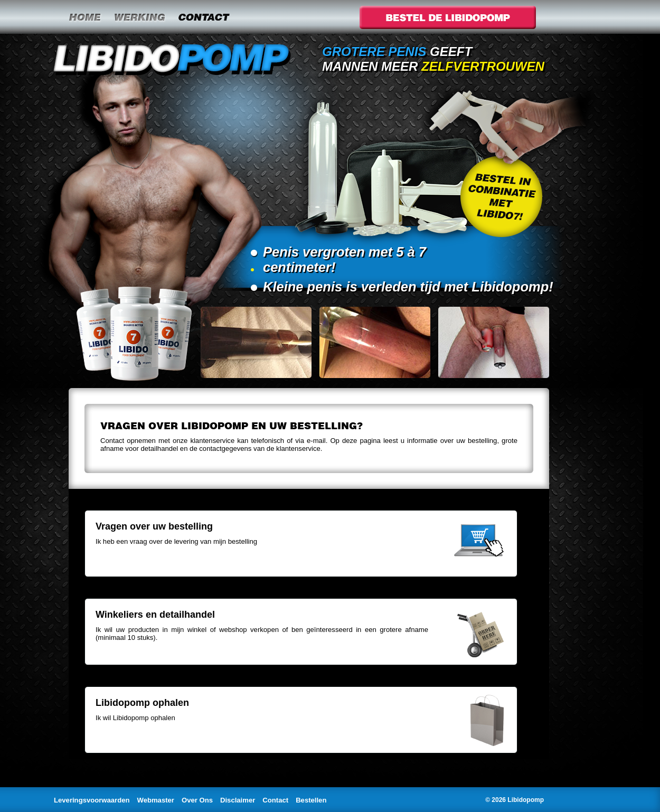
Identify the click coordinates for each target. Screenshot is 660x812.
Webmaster (156, 800)
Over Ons (197, 800)
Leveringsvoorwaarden (92, 800)
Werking (139, 17)
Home (84, 17)
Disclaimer (238, 800)
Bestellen (311, 800)
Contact (203, 17)
